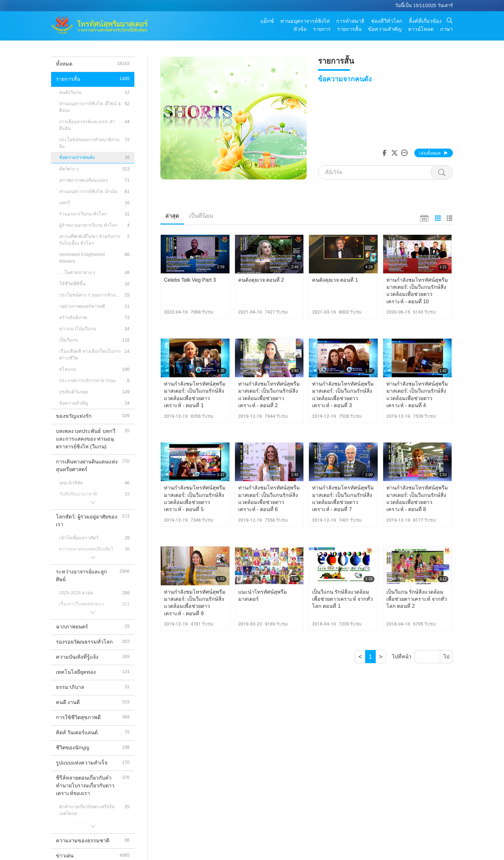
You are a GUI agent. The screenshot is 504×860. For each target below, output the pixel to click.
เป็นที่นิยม (201, 216)
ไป (446, 657)
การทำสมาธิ (350, 21)
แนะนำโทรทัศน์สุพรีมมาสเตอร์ (263, 595)
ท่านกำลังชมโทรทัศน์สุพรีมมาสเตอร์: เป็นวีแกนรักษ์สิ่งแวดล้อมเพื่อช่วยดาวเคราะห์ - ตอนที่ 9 (195, 603)
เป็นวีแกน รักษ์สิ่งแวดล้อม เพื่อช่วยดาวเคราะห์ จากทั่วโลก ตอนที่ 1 (342, 599)
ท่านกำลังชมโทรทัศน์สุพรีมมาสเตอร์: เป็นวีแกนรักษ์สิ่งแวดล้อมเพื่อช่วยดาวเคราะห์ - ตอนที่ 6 (269, 499)
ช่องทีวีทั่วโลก (387, 21)
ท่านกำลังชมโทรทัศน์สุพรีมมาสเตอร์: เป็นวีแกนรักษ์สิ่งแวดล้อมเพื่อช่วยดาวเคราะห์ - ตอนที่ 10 (417, 291)
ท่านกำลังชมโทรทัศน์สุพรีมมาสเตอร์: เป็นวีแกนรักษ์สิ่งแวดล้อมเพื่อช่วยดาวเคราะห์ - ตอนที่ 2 (269, 395)
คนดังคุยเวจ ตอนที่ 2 (261, 280)
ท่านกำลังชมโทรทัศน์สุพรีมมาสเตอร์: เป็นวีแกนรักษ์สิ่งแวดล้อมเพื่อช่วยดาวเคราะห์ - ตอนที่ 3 (343, 395)
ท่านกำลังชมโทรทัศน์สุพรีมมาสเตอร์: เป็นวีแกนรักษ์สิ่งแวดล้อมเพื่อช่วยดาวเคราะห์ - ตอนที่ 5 (195, 499)
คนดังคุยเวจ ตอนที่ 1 (335, 280)
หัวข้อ (300, 29)
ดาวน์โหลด (421, 29)
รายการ (322, 29)
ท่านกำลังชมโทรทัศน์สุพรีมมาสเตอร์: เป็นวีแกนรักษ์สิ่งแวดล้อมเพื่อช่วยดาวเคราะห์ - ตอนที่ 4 (417, 395)
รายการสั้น (349, 29)
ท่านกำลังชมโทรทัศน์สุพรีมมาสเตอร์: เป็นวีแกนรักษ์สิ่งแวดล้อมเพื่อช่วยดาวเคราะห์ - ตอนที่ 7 (343, 499)
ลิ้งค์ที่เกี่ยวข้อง (425, 21)
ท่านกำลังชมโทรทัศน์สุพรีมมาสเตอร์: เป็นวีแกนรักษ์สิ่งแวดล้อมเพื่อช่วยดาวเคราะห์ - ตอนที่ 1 (195, 395)
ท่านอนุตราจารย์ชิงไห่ (305, 21)
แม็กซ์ (267, 21)
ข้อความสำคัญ (385, 29)
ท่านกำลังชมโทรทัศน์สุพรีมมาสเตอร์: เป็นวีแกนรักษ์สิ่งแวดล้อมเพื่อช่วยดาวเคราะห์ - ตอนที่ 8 (417, 499)
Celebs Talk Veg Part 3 (190, 280)
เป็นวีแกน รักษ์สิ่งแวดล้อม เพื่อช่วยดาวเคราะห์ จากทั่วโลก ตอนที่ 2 (417, 599)
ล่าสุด (172, 216)
